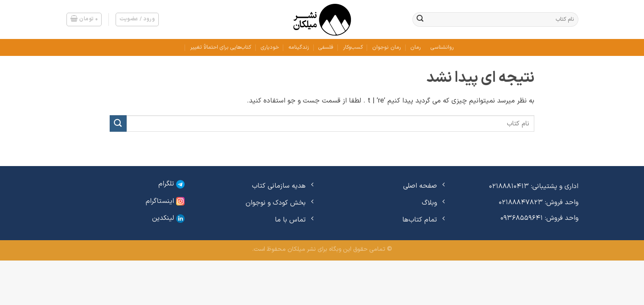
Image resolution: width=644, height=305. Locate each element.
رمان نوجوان (387, 47)
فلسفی (326, 47)
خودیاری (270, 47)
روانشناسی (442, 47)
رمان (416, 47)
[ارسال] (420, 19)
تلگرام (171, 184)
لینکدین (168, 218)
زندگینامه (299, 47)
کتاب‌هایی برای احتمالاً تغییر (221, 47)
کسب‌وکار (353, 47)
